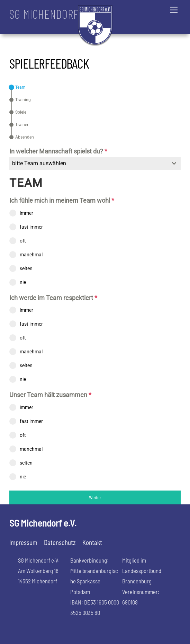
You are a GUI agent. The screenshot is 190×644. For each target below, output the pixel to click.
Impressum (23, 542)
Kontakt (92, 542)
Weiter (95, 497)
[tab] (17, 87)
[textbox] (88, 164)
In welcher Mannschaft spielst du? (58, 151)
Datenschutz (60, 542)
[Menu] (174, 10)
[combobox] (95, 164)
